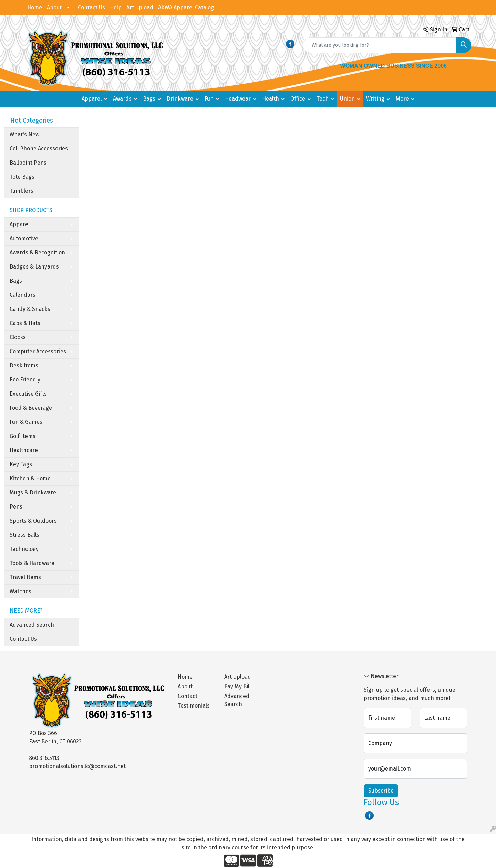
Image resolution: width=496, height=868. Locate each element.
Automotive (24, 238)
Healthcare (24, 450)
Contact (188, 696)
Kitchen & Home (30, 478)
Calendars (23, 295)
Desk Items (24, 365)
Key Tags (21, 464)
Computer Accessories (38, 351)
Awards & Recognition (37, 253)
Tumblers (22, 191)
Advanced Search (32, 625)
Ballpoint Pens (28, 163)
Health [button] (271, 99)
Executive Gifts (28, 394)
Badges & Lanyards (34, 267)
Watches (20, 591)
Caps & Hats (25, 323)
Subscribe (381, 791)
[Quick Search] (380, 45)
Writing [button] (375, 99)
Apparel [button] (92, 99)
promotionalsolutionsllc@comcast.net (77, 766)
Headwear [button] (238, 99)
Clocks (18, 337)
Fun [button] (209, 99)
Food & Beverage (31, 408)
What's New (24, 134)
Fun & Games (26, 422)
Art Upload (140, 7)
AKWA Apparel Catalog (186, 7)
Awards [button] (122, 99)
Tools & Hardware (32, 563)
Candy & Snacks (30, 309)
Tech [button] (323, 99)
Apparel (20, 224)
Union (347, 99)
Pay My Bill (237, 686)
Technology (24, 549)
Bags (16, 281)
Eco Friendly (25, 380)
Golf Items (23, 436)
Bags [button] (149, 99)
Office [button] (298, 99)
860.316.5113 (44, 758)
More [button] (402, 99)
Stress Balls (24, 535)
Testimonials (194, 706)
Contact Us (91, 7)
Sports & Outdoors (33, 521)
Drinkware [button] (180, 99)
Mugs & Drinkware (33, 493)
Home (35, 7)
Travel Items (25, 577)
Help (116, 7)
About (54, 7)
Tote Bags (22, 177)
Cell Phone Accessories (39, 149)
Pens (16, 507)
